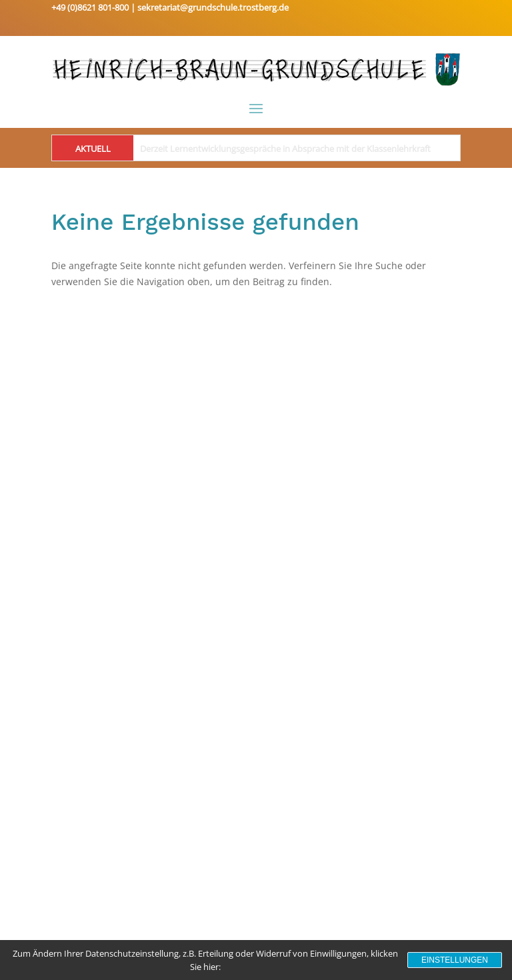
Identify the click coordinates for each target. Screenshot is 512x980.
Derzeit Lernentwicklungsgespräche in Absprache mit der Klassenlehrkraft (285, 149)
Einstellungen (455, 960)
